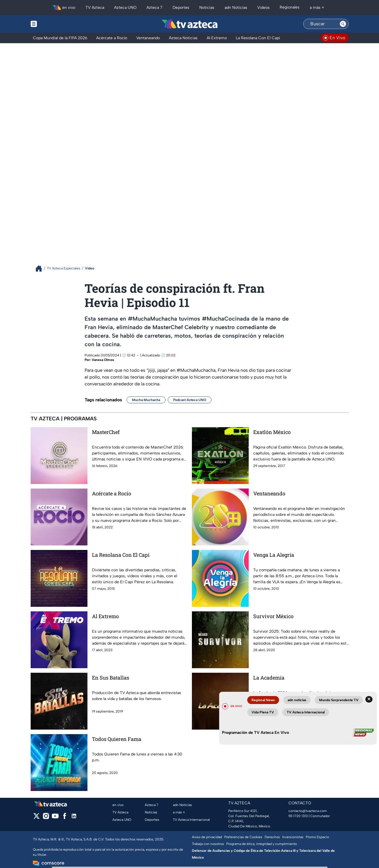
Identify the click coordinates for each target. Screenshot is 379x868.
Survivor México (273, 616)
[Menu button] (53, 24)
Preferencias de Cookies (243, 837)
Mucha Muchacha (146, 400)
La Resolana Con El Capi (121, 555)
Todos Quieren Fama (117, 739)
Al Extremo (105, 616)
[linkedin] (74, 818)
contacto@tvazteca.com (308, 811)
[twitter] (36, 818)
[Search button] (343, 24)
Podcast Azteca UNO (190, 400)
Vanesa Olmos (103, 360)
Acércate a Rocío (112, 493)
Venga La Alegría (274, 555)
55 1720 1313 (298, 816)
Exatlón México (272, 432)
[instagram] (46, 818)
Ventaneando (269, 493)
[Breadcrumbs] (41, 268)
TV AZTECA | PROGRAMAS (64, 419)
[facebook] (65, 818)
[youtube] (55, 818)
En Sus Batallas (111, 678)
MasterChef (106, 432)
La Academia (269, 678)
